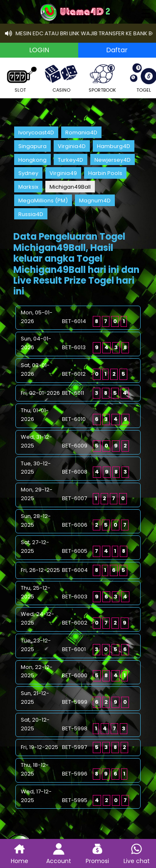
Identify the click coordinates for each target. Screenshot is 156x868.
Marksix (28, 187)
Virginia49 (63, 173)
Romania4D (81, 133)
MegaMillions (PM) (43, 201)
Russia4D (31, 214)
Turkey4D (71, 160)
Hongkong (32, 160)
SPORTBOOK (102, 77)
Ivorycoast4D (36, 133)
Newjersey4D (113, 160)
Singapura (32, 146)
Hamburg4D (114, 146)
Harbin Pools (105, 173)
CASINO (61, 77)
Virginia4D (72, 146)
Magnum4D (95, 201)
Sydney (28, 173)
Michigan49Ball (70, 187)
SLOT (20, 77)
